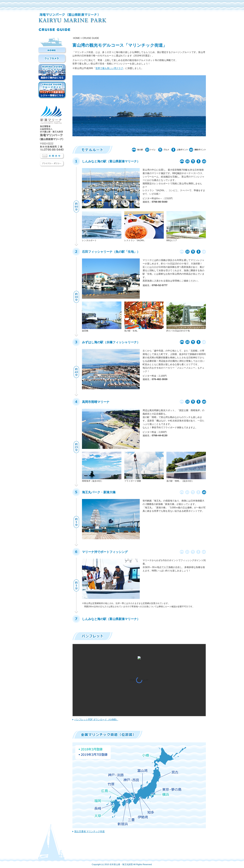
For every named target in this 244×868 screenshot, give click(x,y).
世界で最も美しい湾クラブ (109, 68)
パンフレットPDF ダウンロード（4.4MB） (96, 720)
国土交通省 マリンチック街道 (89, 831)
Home (76, 38)
